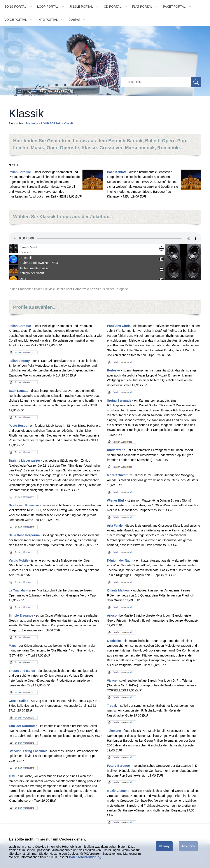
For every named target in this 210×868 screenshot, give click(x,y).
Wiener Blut (115, 500)
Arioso (112, 615)
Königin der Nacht (120, 560)
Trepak (112, 706)
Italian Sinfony (19, 361)
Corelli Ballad (18, 701)
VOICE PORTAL (16, 20)
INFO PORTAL (48, 20)
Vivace (112, 681)
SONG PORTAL (15, 7)
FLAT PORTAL (142, 7)
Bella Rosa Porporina (24, 535)
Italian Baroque (20, 172)
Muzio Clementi (118, 791)
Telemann (114, 731)
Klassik (69, 124)
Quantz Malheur (118, 590)
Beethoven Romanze (24, 505)
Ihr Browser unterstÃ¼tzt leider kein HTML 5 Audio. (105, 238)
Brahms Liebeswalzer (24, 461)
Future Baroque (118, 766)
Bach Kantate (117, 172)
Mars (12, 646)
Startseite (32, 124)
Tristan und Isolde (22, 671)
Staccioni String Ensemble (28, 751)
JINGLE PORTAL (81, 7)
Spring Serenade (119, 400)
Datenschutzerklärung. (86, 857)
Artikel (74, 20)
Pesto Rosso (18, 426)
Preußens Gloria (119, 326)
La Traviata (17, 590)
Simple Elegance (21, 615)
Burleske (113, 370)
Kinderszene (116, 450)
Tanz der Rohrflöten (23, 726)
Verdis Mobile (19, 560)
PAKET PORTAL (174, 7)
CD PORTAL (113, 7)
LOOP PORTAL (48, 7)
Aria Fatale (115, 526)
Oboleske (114, 641)
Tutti (12, 776)
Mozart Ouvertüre (120, 475)
